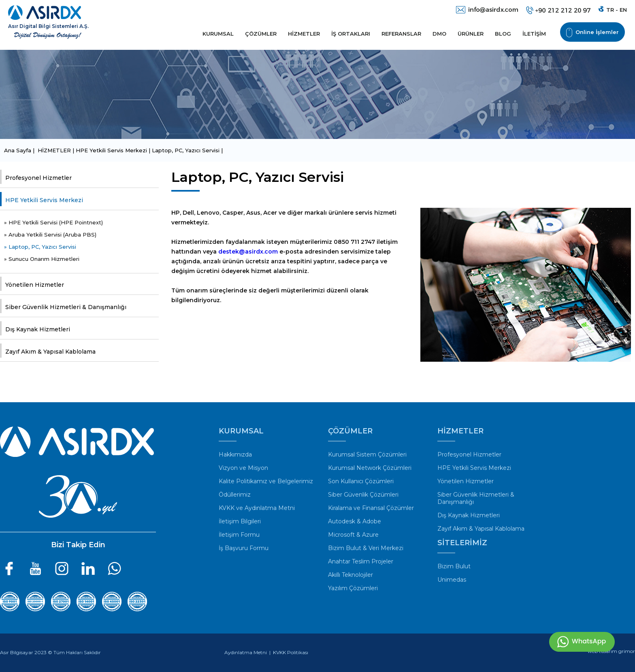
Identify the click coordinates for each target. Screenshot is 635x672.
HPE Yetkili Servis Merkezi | (114, 150)
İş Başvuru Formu (244, 548)
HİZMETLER (304, 34)
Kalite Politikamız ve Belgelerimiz (266, 481)
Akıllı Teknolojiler (351, 575)
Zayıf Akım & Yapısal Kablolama (50, 352)
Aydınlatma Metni (246, 652)
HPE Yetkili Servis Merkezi (44, 200)
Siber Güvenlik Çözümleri (363, 495)
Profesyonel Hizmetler (38, 178)
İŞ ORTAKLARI (351, 34)
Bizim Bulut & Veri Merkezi (366, 548)
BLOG (503, 34)
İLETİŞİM (534, 34)
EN (623, 10)
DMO (439, 34)
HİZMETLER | (57, 150)
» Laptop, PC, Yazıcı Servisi (40, 247)
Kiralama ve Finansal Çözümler (371, 508)
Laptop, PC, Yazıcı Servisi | (187, 150)
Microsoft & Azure (353, 535)
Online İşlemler (592, 33)
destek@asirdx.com (248, 252)
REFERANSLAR (401, 34)
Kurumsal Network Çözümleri (370, 468)
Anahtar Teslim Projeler (361, 561)
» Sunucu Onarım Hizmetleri (42, 259)
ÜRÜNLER (471, 34)
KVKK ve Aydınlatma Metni (257, 508)
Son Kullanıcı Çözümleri (361, 481)
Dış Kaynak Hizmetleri (38, 329)
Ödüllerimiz (235, 495)
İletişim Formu (239, 535)
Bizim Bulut (454, 566)
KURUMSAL (218, 34)
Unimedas (452, 580)
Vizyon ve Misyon (243, 468)
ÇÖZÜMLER (261, 34)
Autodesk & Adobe (355, 521)
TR (610, 10)
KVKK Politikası (291, 652)
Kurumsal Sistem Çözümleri (367, 454)
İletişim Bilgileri (240, 521)
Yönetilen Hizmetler (35, 285)
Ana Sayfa (18, 150)
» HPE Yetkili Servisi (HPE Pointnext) (53, 222)
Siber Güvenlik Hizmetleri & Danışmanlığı (66, 307)
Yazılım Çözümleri (353, 588)
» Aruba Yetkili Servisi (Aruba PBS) (50, 235)
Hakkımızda (235, 454)
